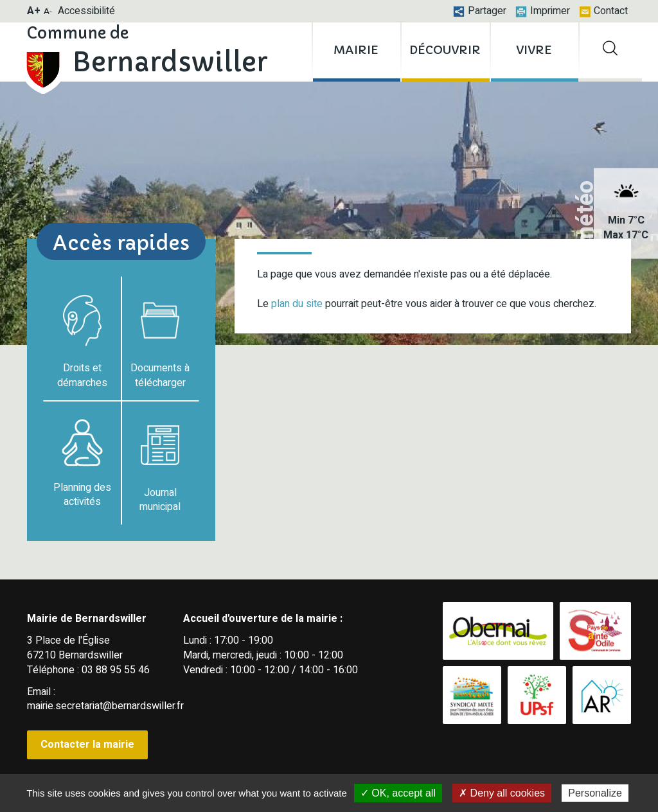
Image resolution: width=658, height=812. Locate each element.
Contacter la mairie (87, 745)
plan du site (297, 304)
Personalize (595, 793)
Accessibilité (86, 11)
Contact (603, 11)
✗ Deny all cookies (502, 793)
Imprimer (543, 11)
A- (48, 11)
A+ (34, 11)
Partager (480, 11)
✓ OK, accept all (398, 793)
